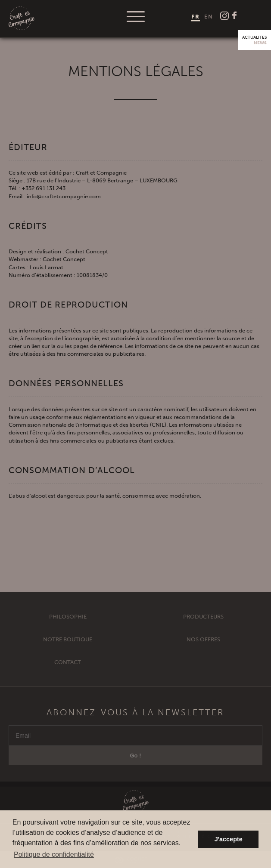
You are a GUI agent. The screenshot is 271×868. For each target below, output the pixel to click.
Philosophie (68, 623)
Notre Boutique (68, 646)
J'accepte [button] (229, 839)
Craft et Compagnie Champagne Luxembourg (22, 19)
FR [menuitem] (196, 16)
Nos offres (203, 646)
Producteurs (203, 623)
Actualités (254, 40)
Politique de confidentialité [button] (54, 854)
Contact (68, 669)
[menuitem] (196, 17)
